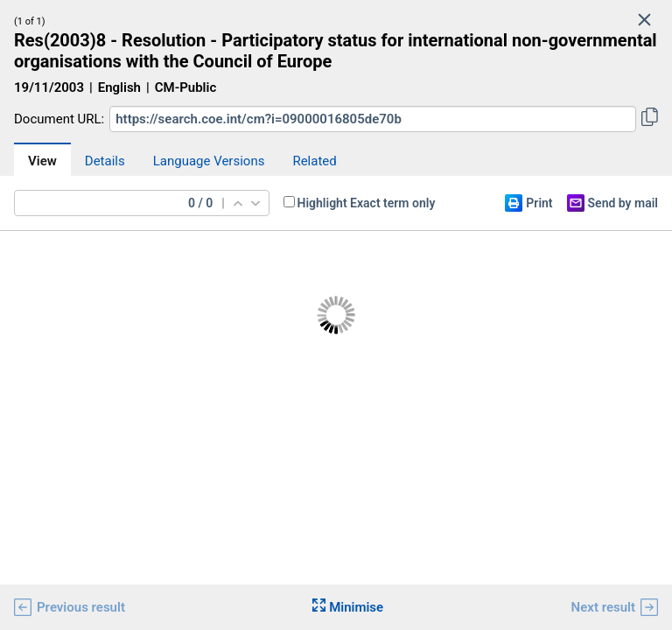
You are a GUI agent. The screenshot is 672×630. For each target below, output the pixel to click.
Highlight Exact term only (367, 203)
